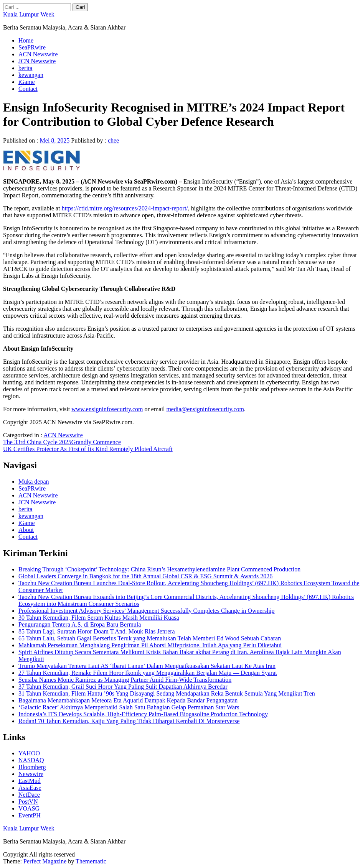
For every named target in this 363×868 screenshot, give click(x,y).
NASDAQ (31, 760)
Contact (28, 89)
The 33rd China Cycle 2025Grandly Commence (62, 442)
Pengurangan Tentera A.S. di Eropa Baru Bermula (80, 624)
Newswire (31, 774)
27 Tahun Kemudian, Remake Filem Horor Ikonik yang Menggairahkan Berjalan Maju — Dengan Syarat (148, 673)
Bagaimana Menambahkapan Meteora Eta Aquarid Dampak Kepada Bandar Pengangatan (128, 700)
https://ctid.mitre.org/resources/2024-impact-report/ (125, 208)
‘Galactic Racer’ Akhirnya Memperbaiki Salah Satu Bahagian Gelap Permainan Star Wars (129, 707)
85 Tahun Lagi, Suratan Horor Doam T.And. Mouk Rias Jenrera (97, 631)
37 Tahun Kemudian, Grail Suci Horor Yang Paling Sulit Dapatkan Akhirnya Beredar (123, 687)
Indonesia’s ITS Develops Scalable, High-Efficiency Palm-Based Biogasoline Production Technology (143, 714)
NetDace (29, 795)
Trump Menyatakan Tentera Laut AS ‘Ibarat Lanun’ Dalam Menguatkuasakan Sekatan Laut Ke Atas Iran (147, 666)
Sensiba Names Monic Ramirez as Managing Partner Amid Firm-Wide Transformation (125, 680)
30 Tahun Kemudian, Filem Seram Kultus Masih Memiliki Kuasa (99, 618)
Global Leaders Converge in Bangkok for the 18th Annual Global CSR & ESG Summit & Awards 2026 (145, 576)
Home (26, 40)
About (26, 530)
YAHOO (29, 753)
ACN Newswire (38, 54)
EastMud (30, 781)
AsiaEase (30, 788)
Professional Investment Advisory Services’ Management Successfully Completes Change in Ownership (147, 611)
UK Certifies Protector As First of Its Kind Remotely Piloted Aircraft (88, 449)
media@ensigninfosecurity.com (205, 409)
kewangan (31, 75)
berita (25, 68)
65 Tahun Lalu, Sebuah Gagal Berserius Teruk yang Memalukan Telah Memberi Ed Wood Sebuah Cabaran (150, 638)
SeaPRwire (32, 47)
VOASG (29, 808)
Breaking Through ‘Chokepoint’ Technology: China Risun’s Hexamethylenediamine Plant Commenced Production (159, 569)
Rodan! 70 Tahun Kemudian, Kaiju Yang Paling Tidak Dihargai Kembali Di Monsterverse (129, 721)
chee (113, 140)
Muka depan (34, 482)
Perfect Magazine (46, 861)
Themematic (91, 861)
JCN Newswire (37, 61)
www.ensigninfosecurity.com (107, 409)
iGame (27, 82)
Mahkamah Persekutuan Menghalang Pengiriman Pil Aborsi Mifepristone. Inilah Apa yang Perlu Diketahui (150, 645)
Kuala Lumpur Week (29, 14)
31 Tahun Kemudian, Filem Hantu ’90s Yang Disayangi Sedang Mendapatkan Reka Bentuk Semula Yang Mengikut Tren (167, 693)
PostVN (28, 802)
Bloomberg (32, 767)
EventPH (30, 815)
